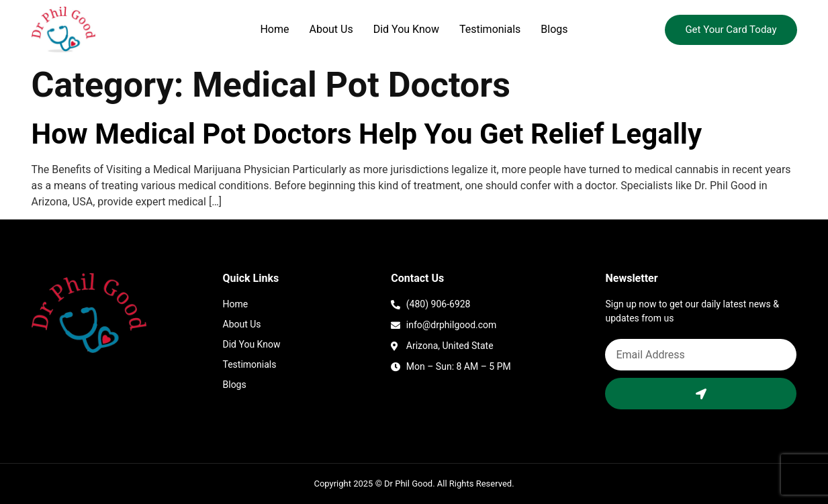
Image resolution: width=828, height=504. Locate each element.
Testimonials (490, 29)
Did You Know (406, 29)
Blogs (554, 29)
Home (274, 29)
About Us (331, 29)
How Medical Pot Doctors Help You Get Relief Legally (367, 134)
